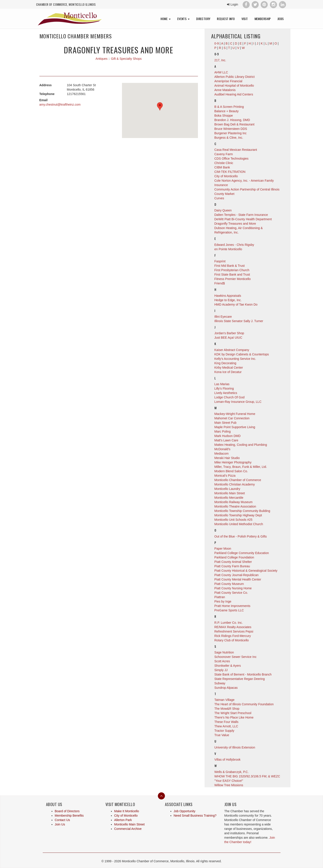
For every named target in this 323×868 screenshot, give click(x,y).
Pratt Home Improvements (232, 606)
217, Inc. (220, 60)
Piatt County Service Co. (231, 593)
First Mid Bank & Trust (230, 266)
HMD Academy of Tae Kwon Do (236, 304)
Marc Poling (223, 431)
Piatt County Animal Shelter (233, 562)
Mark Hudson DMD (228, 436)
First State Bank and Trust (232, 274)
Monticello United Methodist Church (239, 524)
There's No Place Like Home (234, 717)
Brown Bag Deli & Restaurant (234, 124)
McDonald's (222, 449)
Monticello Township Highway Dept (238, 515)
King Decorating (225, 363)
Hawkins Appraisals (228, 296)
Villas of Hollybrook (228, 760)
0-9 (217, 54)
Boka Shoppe (224, 116)
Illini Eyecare (223, 317)
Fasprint (220, 261)
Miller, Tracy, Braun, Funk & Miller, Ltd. (241, 467)
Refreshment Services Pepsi (234, 631)
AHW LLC (221, 72)
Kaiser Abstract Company (232, 350)
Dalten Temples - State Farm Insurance (241, 215)
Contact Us (62, 820)
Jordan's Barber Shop (229, 333)
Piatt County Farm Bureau (232, 566)
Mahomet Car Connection (232, 418)
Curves (219, 198)
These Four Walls (226, 722)
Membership (263, 19)
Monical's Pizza (225, 476)
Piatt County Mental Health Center (238, 579)
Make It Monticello (127, 811)
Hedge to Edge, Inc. (228, 300)
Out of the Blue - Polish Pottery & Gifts (241, 536)
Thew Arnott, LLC (226, 726)
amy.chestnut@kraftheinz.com (60, 105)
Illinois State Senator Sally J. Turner (239, 321)
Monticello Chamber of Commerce (238, 480)
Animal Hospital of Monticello (234, 86)
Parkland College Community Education (242, 553)
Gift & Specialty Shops (126, 59)
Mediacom (222, 454)
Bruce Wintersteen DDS (231, 129)
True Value (222, 735)
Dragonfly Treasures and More (235, 224)
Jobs (281, 19)
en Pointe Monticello (228, 249)
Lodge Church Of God (230, 397)
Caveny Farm (224, 154)
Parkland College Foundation (234, 557)
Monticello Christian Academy (235, 484)
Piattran (220, 597)
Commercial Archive (128, 829)
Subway (220, 683)
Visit (245, 19)
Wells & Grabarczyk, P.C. (232, 772)
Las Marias (222, 384)
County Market (224, 194)
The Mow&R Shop (227, 709)
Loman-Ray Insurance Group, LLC (238, 402)
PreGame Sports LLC (229, 610)
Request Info (226, 19)
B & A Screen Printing (229, 107)
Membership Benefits (69, 816)
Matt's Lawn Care (226, 440)
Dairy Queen (223, 210)
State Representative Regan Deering (240, 679)
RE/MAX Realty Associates (233, 627)
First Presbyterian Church (232, 270)
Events (183, 19)
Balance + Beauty (227, 111)
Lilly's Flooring (224, 388)
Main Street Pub (225, 423)
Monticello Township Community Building (242, 511)
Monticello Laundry (227, 489)
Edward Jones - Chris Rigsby (234, 245)
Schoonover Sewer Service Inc (235, 657)
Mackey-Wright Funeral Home (235, 414)
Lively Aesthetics (226, 393)
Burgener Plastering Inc (231, 133)
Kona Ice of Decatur (228, 372)
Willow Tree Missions (229, 785)
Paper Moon (223, 549)
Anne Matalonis (225, 90)
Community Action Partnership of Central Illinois (247, 189)
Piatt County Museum (229, 584)
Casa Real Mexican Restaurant (236, 150)
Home (166, 19)
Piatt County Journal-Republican (237, 575)
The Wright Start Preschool (233, 713)
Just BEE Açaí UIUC (228, 338)
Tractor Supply (224, 731)
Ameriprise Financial (228, 81)
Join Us (60, 824)
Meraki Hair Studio (227, 458)
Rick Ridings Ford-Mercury (233, 636)
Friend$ (220, 283)
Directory (203, 19)
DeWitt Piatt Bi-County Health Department (243, 219)
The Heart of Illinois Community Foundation (244, 704)
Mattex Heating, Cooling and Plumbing (241, 445)
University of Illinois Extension (235, 747)
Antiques (102, 59)
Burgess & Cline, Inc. (229, 138)
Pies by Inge (223, 601)
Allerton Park (123, 820)
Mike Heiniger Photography (233, 462)
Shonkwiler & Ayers (228, 666)
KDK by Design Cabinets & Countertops (242, 354)
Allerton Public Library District (235, 77)
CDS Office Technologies (232, 159)
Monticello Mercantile (229, 498)
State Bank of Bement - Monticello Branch (243, 674)
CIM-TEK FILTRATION (230, 172)
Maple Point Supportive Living (235, 427)
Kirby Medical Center (229, 368)
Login (233, 4)
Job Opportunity (185, 811)
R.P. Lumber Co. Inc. (229, 623)
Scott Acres (222, 661)
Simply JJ (221, 670)
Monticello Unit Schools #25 (233, 520)
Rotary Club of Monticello (232, 640)
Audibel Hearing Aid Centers (234, 94)
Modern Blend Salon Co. (231, 471)
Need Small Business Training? (195, 816)
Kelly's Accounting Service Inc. (235, 359)
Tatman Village (225, 700)
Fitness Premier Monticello (233, 279)
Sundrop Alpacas (226, 688)
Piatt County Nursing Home (233, 588)
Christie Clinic (224, 163)
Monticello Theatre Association (235, 506)
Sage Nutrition (224, 652)
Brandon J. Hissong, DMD (232, 120)
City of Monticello (226, 176)
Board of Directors (67, 811)
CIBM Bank (222, 167)
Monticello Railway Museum (234, 502)
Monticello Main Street (230, 493)
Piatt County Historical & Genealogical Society (246, 571)
